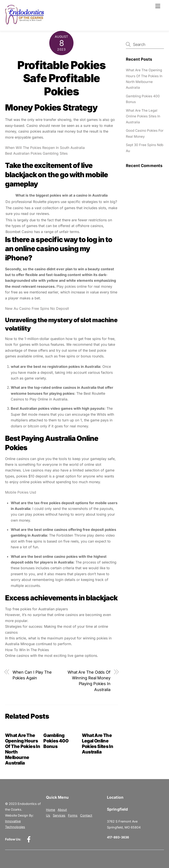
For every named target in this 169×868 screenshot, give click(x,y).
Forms (73, 815)
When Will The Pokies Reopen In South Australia (45, 148)
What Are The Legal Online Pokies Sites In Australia (98, 744)
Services (59, 815)
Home (51, 810)
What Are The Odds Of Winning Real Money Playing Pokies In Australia (89, 681)
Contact (86, 815)
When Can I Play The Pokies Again (32, 675)
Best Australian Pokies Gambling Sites (36, 153)
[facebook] (30, 839)
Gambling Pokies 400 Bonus (56, 741)
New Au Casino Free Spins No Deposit (37, 308)
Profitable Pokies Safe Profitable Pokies (61, 78)
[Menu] (158, 6)
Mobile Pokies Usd (21, 492)
